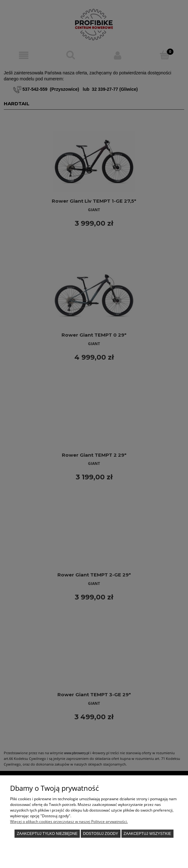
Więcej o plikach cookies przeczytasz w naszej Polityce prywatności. (69, 822)
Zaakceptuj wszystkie (147, 834)
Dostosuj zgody (100, 834)
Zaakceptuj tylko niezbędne (47, 834)
